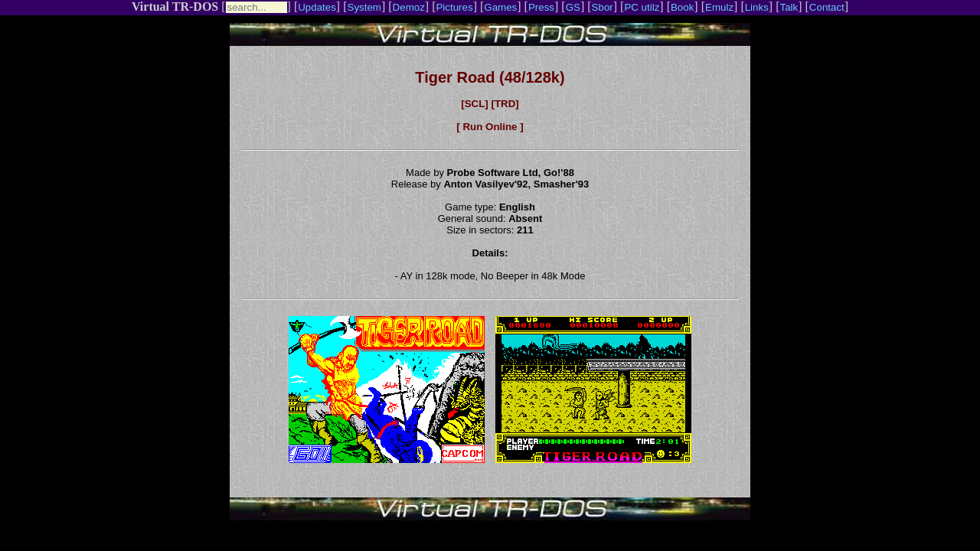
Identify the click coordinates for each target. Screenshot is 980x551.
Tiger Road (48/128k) (490, 77)
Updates (317, 7)
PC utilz (642, 7)
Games (500, 7)
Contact (827, 7)
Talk (789, 7)
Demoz (409, 7)
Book (682, 7)
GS (573, 7)
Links (757, 7)
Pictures (454, 7)
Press (541, 7)
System (364, 7)
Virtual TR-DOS (175, 7)
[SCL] (475, 104)
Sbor (603, 7)
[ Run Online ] (490, 127)
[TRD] (505, 104)
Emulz (719, 7)
